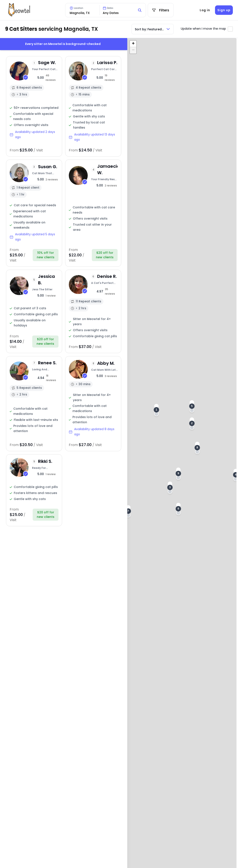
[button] (156, 410)
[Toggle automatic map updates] (230, 29)
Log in (205, 10)
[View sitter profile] (34, 106)
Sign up (224, 10)
